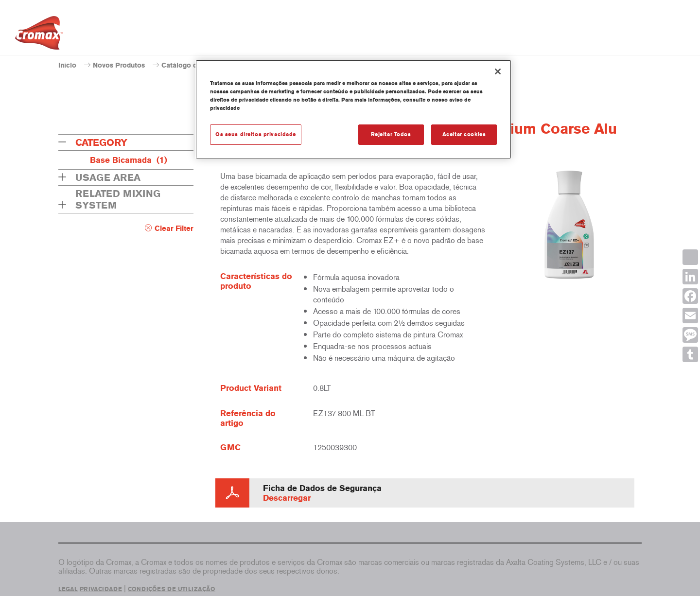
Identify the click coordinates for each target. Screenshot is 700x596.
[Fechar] (498, 71)
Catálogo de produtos (196, 65)
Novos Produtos (119, 65)
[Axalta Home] (39, 35)
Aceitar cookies (464, 134)
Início (67, 65)
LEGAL (68, 589)
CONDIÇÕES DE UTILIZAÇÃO (172, 589)
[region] (353, 109)
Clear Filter (174, 228)
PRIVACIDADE (101, 589)
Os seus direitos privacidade (256, 134)
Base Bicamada (129, 160)
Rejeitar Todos (391, 134)
